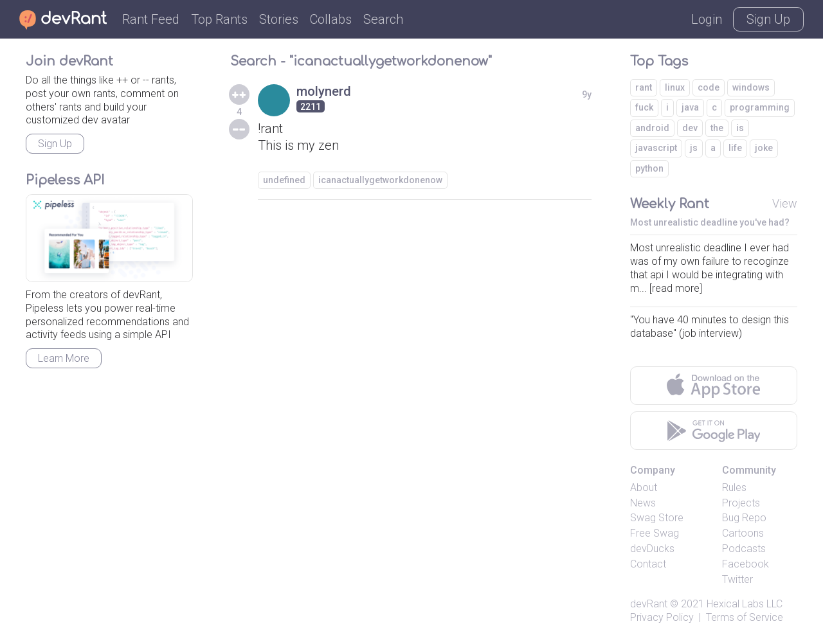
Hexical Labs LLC (745, 604)
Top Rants (219, 19)
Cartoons (743, 533)
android (652, 128)
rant (644, 87)
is (740, 128)
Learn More (64, 358)
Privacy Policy (662, 617)
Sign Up (768, 19)
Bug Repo (744, 518)
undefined (284, 180)
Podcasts (744, 549)
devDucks (652, 549)
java (690, 107)
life (735, 148)
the (717, 128)
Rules (734, 487)
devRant (649, 604)
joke (764, 148)
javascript (656, 148)
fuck (644, 107)
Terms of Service (745, 617)
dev (690, 128)
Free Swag (655, 533)
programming (760, 107)
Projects (741, 503)
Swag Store (657, 518)
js (694, 148)
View (785, 203)
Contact (648, 564)
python (649, 168)
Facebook (746, 564)
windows (751, 87)
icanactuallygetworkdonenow (380, 180)
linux (675, 87)
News (643, 503)
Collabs (331, 19)
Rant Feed (151, 19)
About (644, 487)
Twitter (737, 579)
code (709, 87)
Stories (279, 19)
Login (707, 19)
